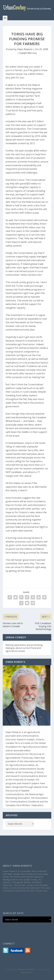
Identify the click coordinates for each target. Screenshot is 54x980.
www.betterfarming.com (27, 92)
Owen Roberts (25, 49)
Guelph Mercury (28, 53)
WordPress (27, 972)
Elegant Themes (26, 969)
